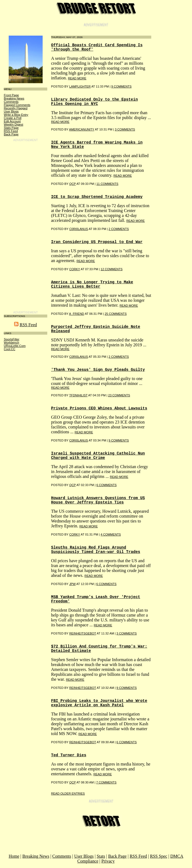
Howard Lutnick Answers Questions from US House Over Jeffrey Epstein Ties (98, 500)
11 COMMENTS (107, 184)
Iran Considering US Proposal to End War (97, 242)
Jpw (73, 584)
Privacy (108, 861)
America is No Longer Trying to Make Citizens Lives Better (92, 284)
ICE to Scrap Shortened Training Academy (97, 197)
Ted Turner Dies (69, 755)
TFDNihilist (78, 395)
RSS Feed (11, 131)
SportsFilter (12, 339)
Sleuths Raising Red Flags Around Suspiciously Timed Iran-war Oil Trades (96, 550)
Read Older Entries (68, 794)
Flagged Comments (17, 105)
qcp (73, 184)
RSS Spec (159, 856)
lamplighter (80, 86)
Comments (11, 102)
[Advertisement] (26, 225)
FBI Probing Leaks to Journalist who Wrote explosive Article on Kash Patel (99, 703)
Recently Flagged (16, 108)
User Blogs (11, 111)
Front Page (11, 95)
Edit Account (12, 121)
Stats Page (11, 128)
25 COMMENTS (116, 314)
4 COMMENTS (111, 534)
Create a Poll (13, 118)
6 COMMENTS (107, 485)
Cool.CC (10, 349)
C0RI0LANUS (79, 229)
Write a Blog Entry (16, 115)
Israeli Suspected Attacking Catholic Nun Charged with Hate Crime (98, 456)
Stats (101, 856)
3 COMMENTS (125, 129)
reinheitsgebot (83, 688)
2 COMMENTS (119, 229)
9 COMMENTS (122, 86)
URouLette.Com (15, 346)
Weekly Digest (13, 125)
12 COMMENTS (111, 269)
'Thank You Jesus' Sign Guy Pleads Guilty (98, 370)
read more (77, 78)
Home (14, 856)
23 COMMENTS (119, 395)
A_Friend (76, 314)
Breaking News (14, 98)
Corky (75, 269)
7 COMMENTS (106, 782)
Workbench (11, 343)
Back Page (11, 134)
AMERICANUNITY (81, 129)
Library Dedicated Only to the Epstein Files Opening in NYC (95, 102)
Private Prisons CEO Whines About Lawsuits (99, 408)
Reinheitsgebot (83, 633)
